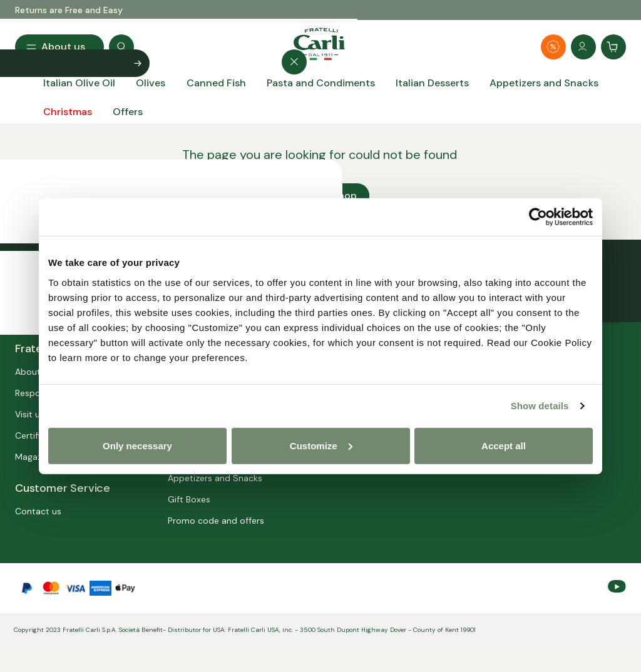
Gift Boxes (189, 499)
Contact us (38, 511)
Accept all (504, 445)
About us (34, 372)
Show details (540, 406)
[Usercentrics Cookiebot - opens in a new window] (538, 217)
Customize (321, 445)
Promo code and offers (216, 521)
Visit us (30, 414)
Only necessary (137, 445)
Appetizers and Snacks (215, 478)
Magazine (34, 457)
